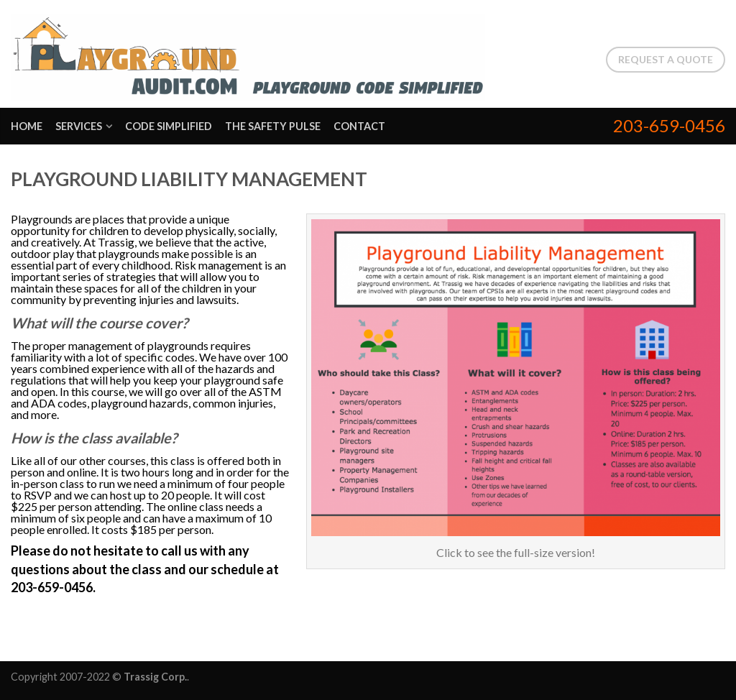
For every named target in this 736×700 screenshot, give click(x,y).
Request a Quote (666, 59)
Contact (359, 126)
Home (27, 126)
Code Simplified (169, 126)
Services (79, 126)
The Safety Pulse (273, 126)
